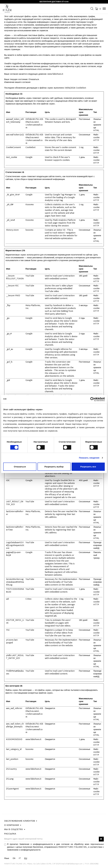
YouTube (30, 276)
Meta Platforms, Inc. (33, 307)
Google (29, 157)
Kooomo (30, 205)
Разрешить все (88, 467)
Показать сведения (89, 458)
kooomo (29, 230)
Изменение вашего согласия (17, 82)
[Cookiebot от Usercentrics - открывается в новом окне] (92, 399)
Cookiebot (81, 88)
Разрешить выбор (54, 467)
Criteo (28, 599)
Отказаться (20, 467)
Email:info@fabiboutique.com (71, 864)
